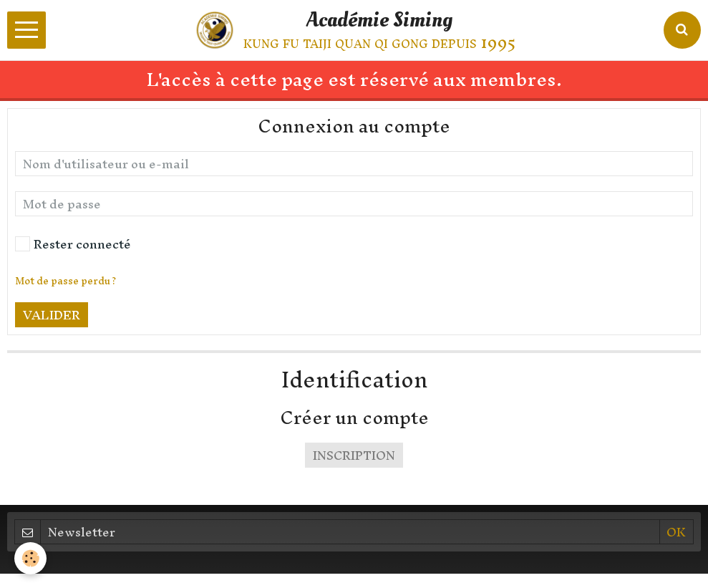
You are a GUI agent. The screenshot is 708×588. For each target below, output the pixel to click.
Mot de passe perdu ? (66, 281)
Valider (52, 315)
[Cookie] (30, 558)
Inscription (354, 455)
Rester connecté (73, 244)
